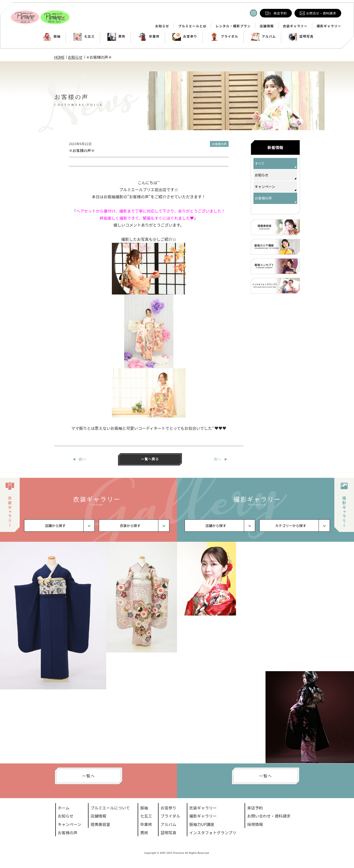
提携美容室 (100, 824)
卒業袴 (149, 37)
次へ (217, 459)
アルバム (263, 37)
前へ (83, 459)
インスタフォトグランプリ (213, 833)
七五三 (84, 37)
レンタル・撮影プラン (233, 26)
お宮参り (185, 37)
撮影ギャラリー (329, 26)
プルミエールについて (110, 808)
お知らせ (162, 26)
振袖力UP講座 (202, 824)
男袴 (116, 37)
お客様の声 (219, 144)
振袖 (52, 37)
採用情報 (255, 824)
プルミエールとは (192, 26)
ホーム (64, 808)
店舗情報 (267, 26)
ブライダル (224, 37)
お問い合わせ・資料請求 (269, 816)
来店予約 (255, 808)
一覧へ (89, 776)
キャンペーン (265, 186)
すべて (260, 163)
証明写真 (301, 37)
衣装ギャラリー (295, 26)
